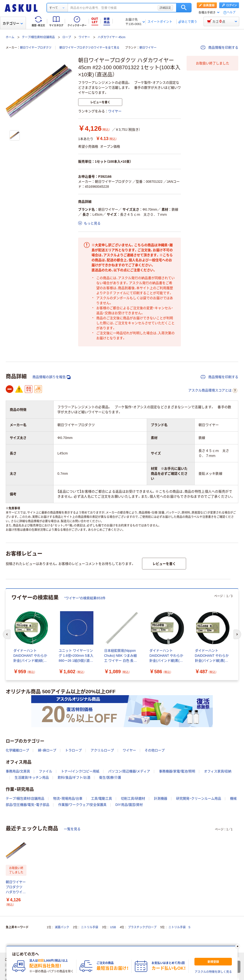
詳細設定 (165, 8)
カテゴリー (13, 23)
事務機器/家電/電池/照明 (177, 771)
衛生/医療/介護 (110, 777)
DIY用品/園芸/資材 (129, 805)
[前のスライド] (7, 634)
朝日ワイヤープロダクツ (36, 48)
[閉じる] (238, 946)
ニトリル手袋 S (179, 927)
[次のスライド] (237, 634)
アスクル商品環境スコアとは (213, 391)
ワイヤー (84, 37)
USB (113, 927)
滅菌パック (62, 927)
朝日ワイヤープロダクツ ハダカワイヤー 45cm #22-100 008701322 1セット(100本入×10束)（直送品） (16, 887)
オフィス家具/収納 (218, 771)
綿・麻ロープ (47, 750)
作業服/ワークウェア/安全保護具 (82, 805)
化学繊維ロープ (17, 750)
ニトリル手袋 (90, 927)
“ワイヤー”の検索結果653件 (85, 598)
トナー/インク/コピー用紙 (80, 771)
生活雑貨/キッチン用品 (32, 777)
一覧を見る (72, 829)
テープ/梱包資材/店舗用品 (38, 37)
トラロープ (73, 750)
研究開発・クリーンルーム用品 (199, 798)
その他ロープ (155, 750)
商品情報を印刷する (219, 47)
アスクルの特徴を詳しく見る (213, 972)
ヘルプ (231, 13)
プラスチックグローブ (142, 927)
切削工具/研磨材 (133, 798)
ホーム (10, 37)
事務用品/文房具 (18, 771)
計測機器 (161, 798)
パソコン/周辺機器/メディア (129, 771)
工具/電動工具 (102, 798)
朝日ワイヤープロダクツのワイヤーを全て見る (89, 48)
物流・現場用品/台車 (68, 798)
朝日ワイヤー (148, 48)
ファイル (46, 771)
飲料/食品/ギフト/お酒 (74, 777)
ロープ (67, 37)
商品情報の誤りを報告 (51, 377)
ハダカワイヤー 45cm (112, 37)
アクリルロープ (102, 750)
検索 (184, 8)
